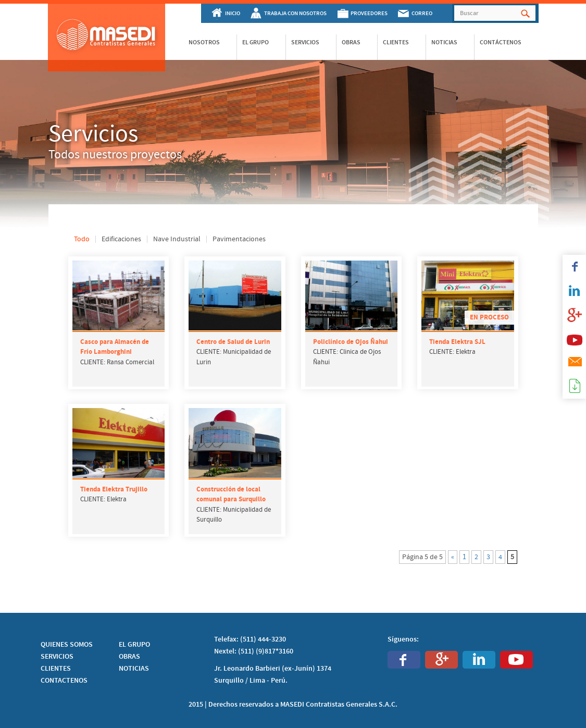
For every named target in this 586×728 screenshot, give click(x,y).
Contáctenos (501, 42)
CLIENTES (56, 669)
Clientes (396, 42)
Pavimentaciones (239, 239)
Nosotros (204, 42)
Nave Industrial (177, 239)
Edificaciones (121, 239)
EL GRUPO (134, 645)
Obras (351, 42)
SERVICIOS (57, 657)
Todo (82, 239)
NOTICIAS (134, 669)
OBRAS (129, 657)
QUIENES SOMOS (67, 645)
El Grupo (255, 42)
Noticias (444, 42)
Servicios (305, 42)
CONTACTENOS (64, 681)
